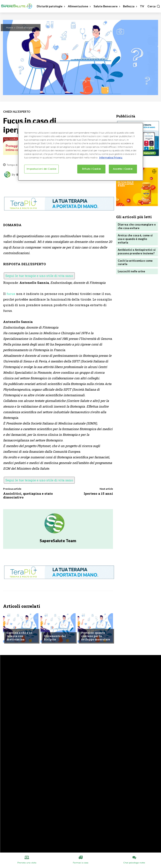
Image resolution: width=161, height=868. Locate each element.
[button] (154, 6)
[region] (81, 152)
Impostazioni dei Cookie (41, 169)
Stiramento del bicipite (55, 638)
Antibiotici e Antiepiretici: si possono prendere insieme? (137, 252)
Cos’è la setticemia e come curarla (135, 262)
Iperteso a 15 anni (98, 493)
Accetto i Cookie (123, 169)
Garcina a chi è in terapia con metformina (19, 636)
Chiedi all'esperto (26, 27)
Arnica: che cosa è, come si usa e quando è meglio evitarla (135, 239)
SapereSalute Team (58, 541)
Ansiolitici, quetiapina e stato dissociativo (28, 495)
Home (10, 27)
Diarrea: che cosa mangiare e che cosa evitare (137, 226)
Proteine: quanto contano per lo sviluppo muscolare (96, 636)
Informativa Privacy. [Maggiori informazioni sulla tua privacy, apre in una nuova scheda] (111, 158)
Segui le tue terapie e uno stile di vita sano (39, 276)
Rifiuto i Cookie (91, 169)
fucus (11, 294)
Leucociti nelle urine (131, 271)
